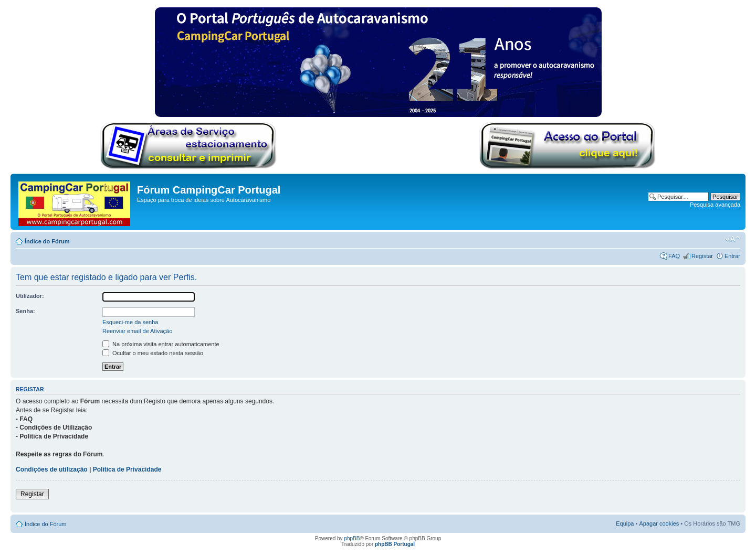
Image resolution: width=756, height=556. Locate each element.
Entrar (732, 256)
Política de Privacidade (127, 469)
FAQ (674, 256)
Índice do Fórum (47, 241)
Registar (702, 256)
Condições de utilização (52, 469)
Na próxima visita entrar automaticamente (161, 344)
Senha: (25, 311)
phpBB (352, 538)
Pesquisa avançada (715, 205)
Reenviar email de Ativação (137, 331)
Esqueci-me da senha (130, 322)
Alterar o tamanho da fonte (733, 239)
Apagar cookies (659, 523)
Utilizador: (30, 296)
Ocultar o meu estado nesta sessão (153, 353)
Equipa (625, 523)
